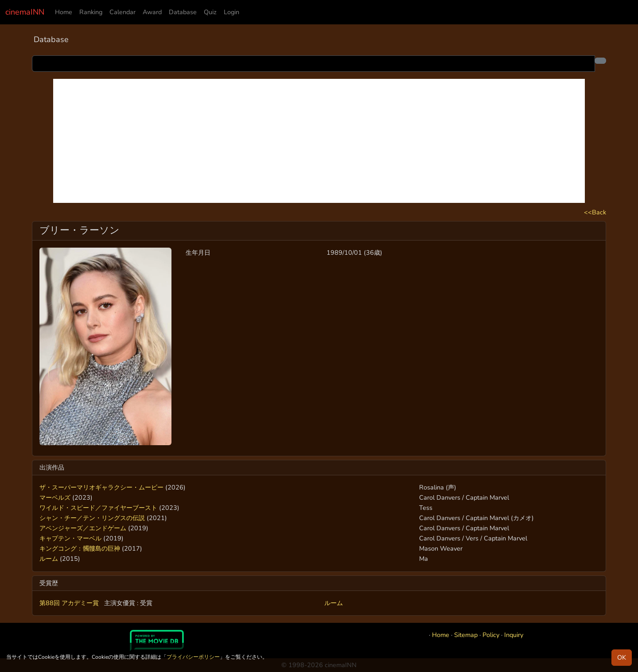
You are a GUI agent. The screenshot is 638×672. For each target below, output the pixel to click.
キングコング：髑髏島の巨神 (80, 548)
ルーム (49, 559)
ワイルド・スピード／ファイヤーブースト (98, 508)
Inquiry (514, 635)
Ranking (91, 12)
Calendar (123, 12)
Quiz (210, 12)
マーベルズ (55, 497)
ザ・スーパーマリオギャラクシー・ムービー (101, 487)
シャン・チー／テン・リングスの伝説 (92, 518)
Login (231, 12)
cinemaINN (25, 12)
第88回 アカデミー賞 (70, 603)
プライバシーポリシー (193, 657)
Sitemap (466, 635)
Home (64, 12)
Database (183, 12)
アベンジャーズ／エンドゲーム (83, 528)
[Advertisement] (319, 141)
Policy (491, 635)
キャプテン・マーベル (70, 538)
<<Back (595, 212)
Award (152, 12)
